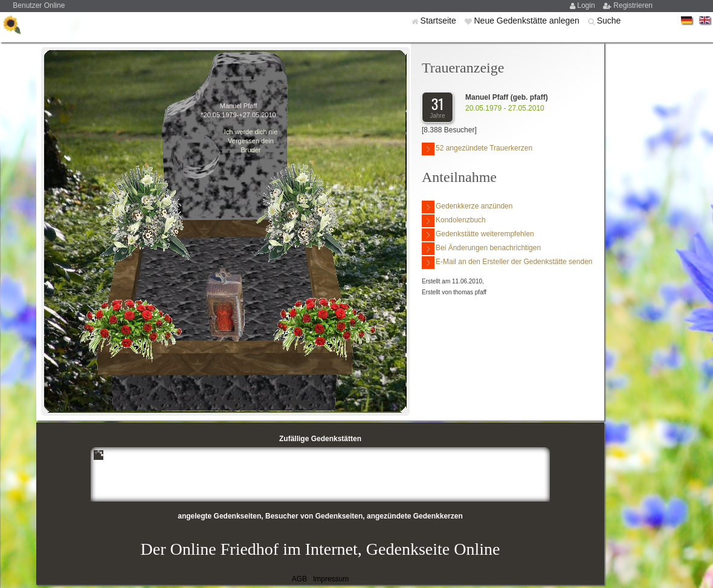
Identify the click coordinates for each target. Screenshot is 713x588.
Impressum (331, 579)
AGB (299, 579)
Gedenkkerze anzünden (467, 207)
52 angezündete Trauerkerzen (477, 149)
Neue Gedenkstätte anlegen (527, 21)
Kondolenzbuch (454, 221)
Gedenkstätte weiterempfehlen (478, 235)
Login (587, 5)
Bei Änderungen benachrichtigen (481, 249)
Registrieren (633, 5)
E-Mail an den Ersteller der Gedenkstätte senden (507, 263)
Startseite (440, 21)
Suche (609, 21)
